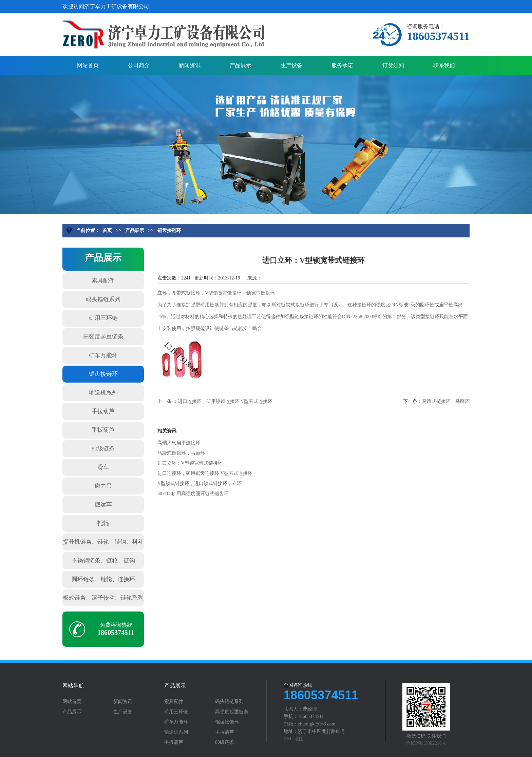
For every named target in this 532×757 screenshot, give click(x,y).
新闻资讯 (190, 65)
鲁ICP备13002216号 (426, 743)
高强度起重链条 (103, 337)
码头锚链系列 (103, 299)
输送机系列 (103, 393)
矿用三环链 (103, 318)
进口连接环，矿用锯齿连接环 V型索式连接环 (225, 401)
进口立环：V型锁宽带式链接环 (190, 463)
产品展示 (241, 65)
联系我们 (444, 65)
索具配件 (103, 281)
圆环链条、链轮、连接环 (103, 579)
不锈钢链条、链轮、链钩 (103, 560)
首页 (107, 230)
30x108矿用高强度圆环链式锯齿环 (193, 494)
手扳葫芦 (103, 430)
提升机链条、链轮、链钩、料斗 (103, 542)
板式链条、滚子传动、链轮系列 (103, 598)
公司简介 (139, 65)
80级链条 (103, 449)
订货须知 (393, 65)
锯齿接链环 (169, 230)
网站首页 (88, 65)
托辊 (103, 523)
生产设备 (291, 65)
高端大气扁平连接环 (179, 443)
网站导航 (73, 686)
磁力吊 (103, 486)
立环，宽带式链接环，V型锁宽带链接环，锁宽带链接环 (216, 293)
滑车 (103, 467)
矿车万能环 (103, 355)
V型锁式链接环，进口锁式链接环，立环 (199, 483)
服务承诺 (342, 65)
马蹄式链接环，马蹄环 (446, 401)
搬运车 (103, 504)
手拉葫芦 (103, 411)
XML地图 (294, 739)
